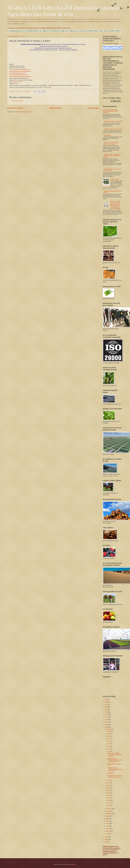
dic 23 (109, 746)
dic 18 (109, 780)
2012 (106, 717)
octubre (108, 811)
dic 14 (109, 788)
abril (107, 826)
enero (108, 834)
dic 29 (109, 736)
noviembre (109, 809)
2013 (106, 714)
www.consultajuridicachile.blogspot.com (20, 70)
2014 (106, 712)
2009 (106, 725)
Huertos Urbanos (115, 179)
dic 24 (109, 744)
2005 (106, 842)
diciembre (109, 729)
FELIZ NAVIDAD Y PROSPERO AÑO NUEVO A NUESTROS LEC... (115, 760)
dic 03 (109, 803)
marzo (108, 829)
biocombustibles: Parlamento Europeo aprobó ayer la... (115, 776)
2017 (106, 704)
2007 (106, 837)
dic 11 (109, 793)
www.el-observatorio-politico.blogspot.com (20, 71)
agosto (108, 816)
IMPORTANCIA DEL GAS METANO (113, 121)
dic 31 (109, 731)
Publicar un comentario (17, 101)
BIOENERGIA (107, 135)
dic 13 (109, 790)
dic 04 (109, 800)
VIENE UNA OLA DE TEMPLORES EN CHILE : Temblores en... (115, 769)
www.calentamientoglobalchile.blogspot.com (21, 77)
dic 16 (109, 785)
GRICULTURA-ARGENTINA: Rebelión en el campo (111, 143)
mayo (107, 824)
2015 (106, 709)
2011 (106, 720)
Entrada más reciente (15, 108)
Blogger (74, 864)
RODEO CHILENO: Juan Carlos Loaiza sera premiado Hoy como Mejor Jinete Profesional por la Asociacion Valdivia (115, 205)
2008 (106, 727)
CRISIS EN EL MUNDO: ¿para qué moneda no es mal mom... (114, 755)
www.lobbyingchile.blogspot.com (18, 73)
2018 (106, 702)
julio (107, 819)
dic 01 (109, 805)
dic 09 (109, 795)
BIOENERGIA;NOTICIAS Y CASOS (113, 129)
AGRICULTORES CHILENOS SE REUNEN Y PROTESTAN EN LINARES (112, 156)
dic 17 (109, 783)
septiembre (109, 814)
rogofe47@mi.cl (17, 82)
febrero (108, 831)
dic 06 (109, 798)
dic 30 (109, 734)
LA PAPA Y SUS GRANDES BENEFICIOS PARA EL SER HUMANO (110, 111)
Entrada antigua (93, 108)
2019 (106, 699)
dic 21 (109, 749)
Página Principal (55, 108)
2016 (106, 707)
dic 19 (109, 751)
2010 (106, 722)
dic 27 (109, 739)
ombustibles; (110, 773)
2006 (106, 839)
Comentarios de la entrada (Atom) (24, 112)
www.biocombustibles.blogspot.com (18, 75)
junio (107, 821)
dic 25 (109, 741)
